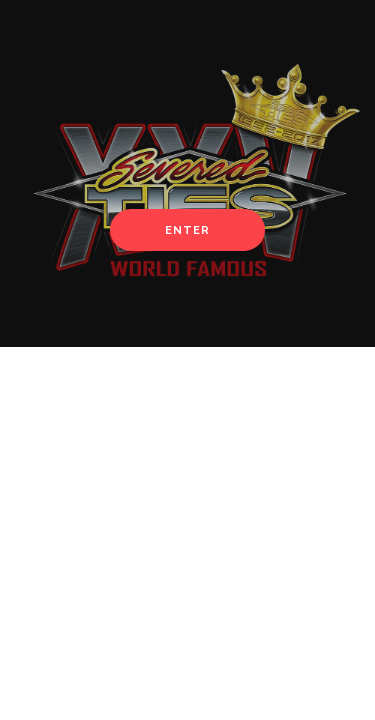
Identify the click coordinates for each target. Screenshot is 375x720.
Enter (187, 230)
